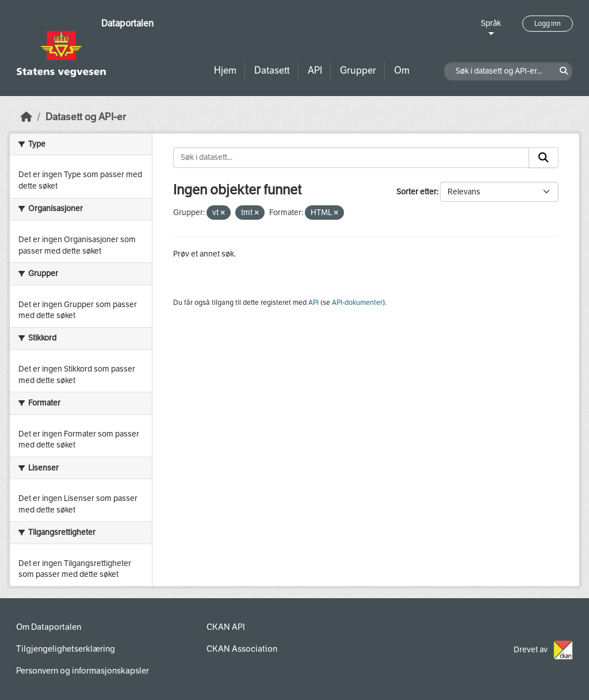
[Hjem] (26, 117)
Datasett (272, 70)
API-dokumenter (357, 303)
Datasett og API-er (86, 117)
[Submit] (544, 158)
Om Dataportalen (49, 627)
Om (402, 70)
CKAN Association (242, 649)
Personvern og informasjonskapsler (83, 671)
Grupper (358, 70)
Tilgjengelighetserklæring (66, 649)
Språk (491, 23)
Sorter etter (416, 192)
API (315, 70)
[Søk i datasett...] (351, 158)
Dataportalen (127, 23)
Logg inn (548, 24)
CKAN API (226, 627)
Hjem (225, 70)
